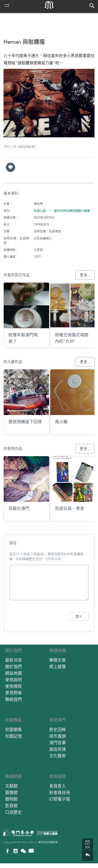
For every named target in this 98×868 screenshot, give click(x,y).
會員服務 (57, 776)
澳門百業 (57, 743)
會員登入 (57, 786)
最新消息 (14, 660)
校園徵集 (14, 730)
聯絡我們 (14, 699)
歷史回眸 (57, 730)
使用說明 (14, 680)
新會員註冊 (60, 793)
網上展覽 (57, 667)
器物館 (11, 799)
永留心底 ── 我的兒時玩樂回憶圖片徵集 (62, 211)
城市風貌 (57, 736)
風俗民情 (57, 749)
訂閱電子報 (60, 799)
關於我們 (14, 651)
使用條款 (14, 686)
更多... (85, 275)
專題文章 (57, 660)
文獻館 (11, 786)
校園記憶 (14, 736)
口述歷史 (14, 812)
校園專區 (14, 720)
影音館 (11, 806)
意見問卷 (14, 693)
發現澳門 (57, 720)
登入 (79, 616)
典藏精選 (14, 776)
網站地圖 (14, 673)
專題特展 (57, 651)
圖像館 (11, 793)
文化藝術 (57, 756)
